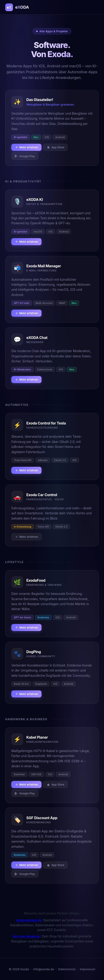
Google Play (25, 156)
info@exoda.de (44, 969)
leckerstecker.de (29, 920)
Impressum (88, 969)
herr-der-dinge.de (26, 936)
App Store (56, 147)
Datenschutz (67, 969)
